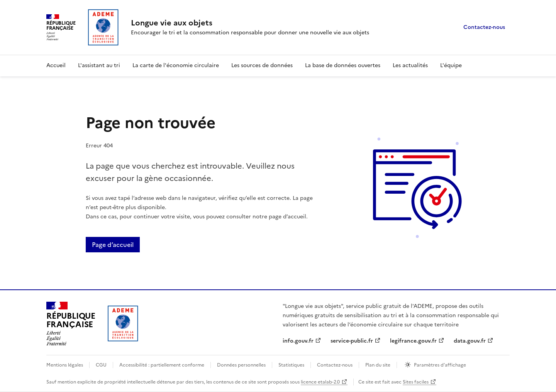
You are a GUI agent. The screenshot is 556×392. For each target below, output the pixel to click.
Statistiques (291, 365)
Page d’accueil (113, 245)
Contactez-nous (484, 27)
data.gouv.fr (470, 341)
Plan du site (378, 365)
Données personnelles (241, 365)
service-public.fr (352, 341)
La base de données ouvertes (343, 65)
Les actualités (410, 65)
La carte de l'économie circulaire (176, 65)
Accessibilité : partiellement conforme (162, 365)
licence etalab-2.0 (320, 382)
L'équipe (451, 65)
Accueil (56, 65)
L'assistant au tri (99, 65)
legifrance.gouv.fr (413, 341)
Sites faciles (416, 382)
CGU (101, 365)
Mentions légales (65, 365)
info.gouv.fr (298, 341)
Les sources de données (262, 65)
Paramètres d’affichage (440, 365)
